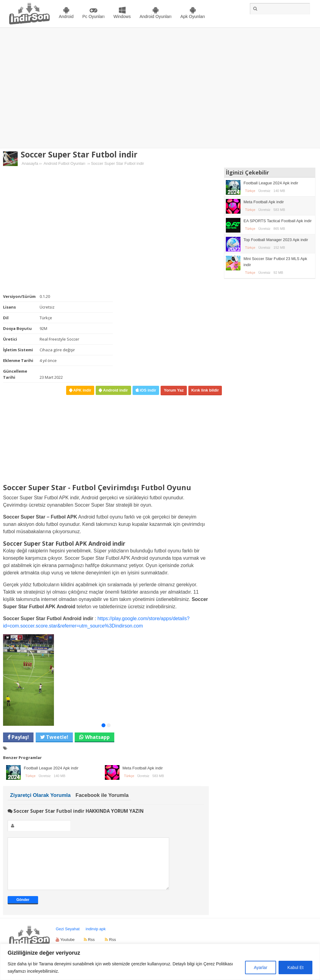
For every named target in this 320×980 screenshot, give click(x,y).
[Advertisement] (57, 88)
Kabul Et (295, 967)
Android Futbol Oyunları (64, 163)
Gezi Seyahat (68, 938)
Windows (122, 16)
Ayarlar (261, 967)
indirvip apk (96, 938)
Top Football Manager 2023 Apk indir (276, 240)
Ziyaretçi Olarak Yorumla (40, 795)
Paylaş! (20, 737)
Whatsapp (97, 737)
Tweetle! (57, 737)
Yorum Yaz (174, 390)
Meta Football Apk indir (143, 768)
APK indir (82, 390)
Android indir (115, 390)
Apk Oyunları (193, 16)
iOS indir (148, 390)
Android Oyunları (156, 16)
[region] (160, 962)
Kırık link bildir (205, 390)
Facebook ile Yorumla (102, 795)
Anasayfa (30, 163)
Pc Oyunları (93, 16)
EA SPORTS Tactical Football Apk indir (278, 221)
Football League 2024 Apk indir (51, 768)
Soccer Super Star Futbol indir (79, 154)
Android (66, 16)
